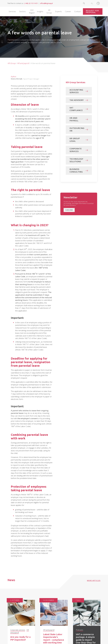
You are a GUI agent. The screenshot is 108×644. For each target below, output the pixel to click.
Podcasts (80, 630)
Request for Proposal (92, 11)
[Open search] (86, 3)
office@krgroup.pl (46, 3)
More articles (94, 580)
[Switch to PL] (92, 3)
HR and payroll (23, 63)
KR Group (12, 63)
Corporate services (18, 630)
